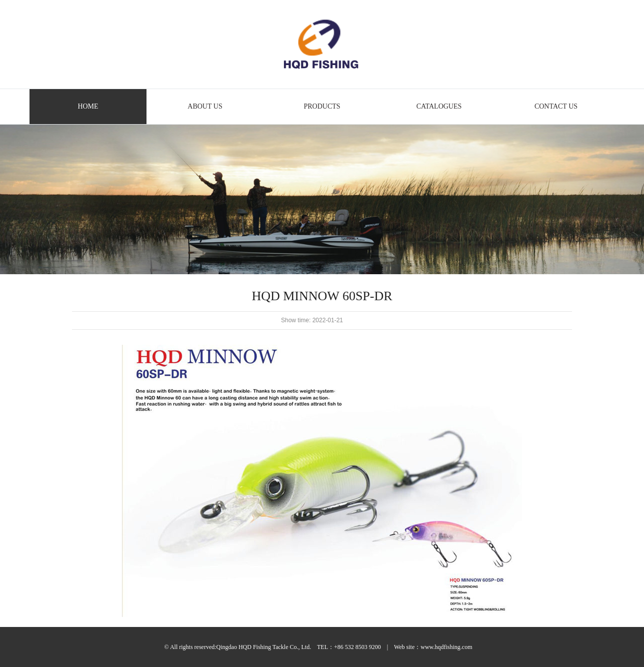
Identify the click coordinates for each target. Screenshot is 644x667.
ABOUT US (205, 106)
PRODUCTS (322, 106)
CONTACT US (556, 106)
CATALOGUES (439, 106)
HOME (88, 106)
